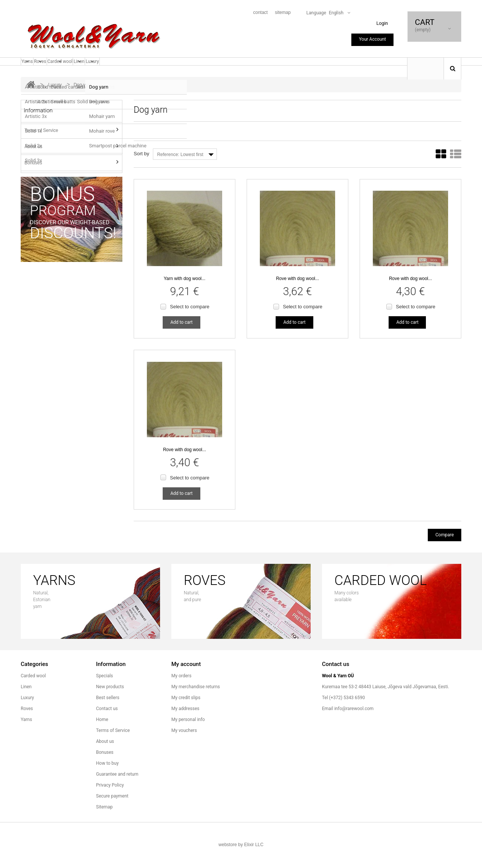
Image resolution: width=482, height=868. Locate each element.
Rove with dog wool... (297, 294)
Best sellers (108, 718)
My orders (181, 696)
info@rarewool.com (354, 729)
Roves (54, 71)
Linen (114, 71)
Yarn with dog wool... (185, 294)
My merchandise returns (196, 707)
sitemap (283, 12)
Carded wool (84, 71)
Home (102, 739)
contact (260, 12)
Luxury (136, 71)
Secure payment (112, 816)
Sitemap (104, 827)
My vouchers (184, 750)
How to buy (36, 193)
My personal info (188, 739)
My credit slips (186, 718)
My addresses (185, 729)
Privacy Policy (110, 805)
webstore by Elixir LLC (241, 865)
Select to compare (190, 322)
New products (110, 707)
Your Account (372, 39)
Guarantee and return (46, 210)
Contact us (107, 729)
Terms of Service (41, 145)
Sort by (141, 168)
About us (33, 161)
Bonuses (33, 177)
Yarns (32, 71)
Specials (104, 696)
